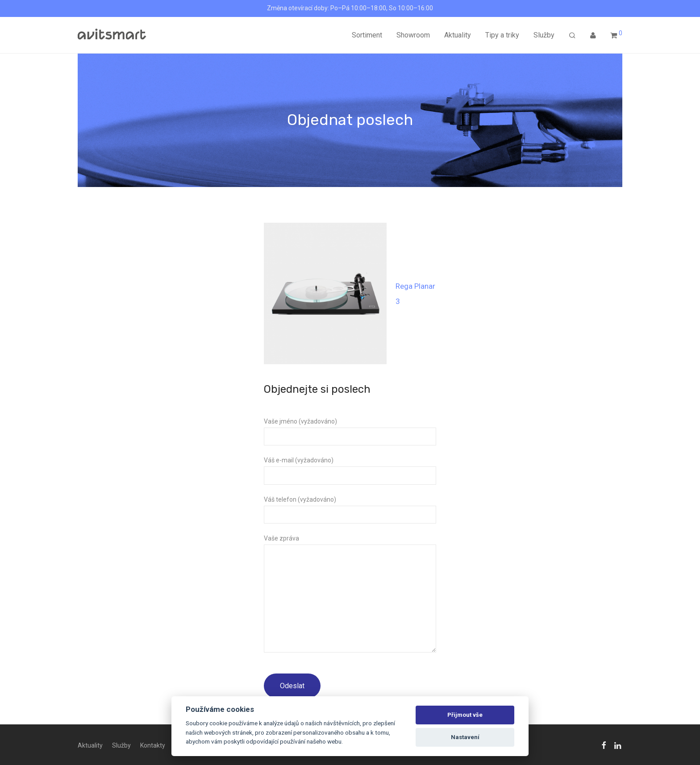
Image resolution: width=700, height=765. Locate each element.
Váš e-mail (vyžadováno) (350, 470)
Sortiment (367, 35)
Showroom (413, 35)
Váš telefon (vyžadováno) (350, 510)
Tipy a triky (502, 35)
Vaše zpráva (350, 596)
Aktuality (458, 35)
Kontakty (153, 745)
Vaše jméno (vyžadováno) (350, 432)
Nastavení (465, 737)
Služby (544, 35)
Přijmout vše (465, 715)
